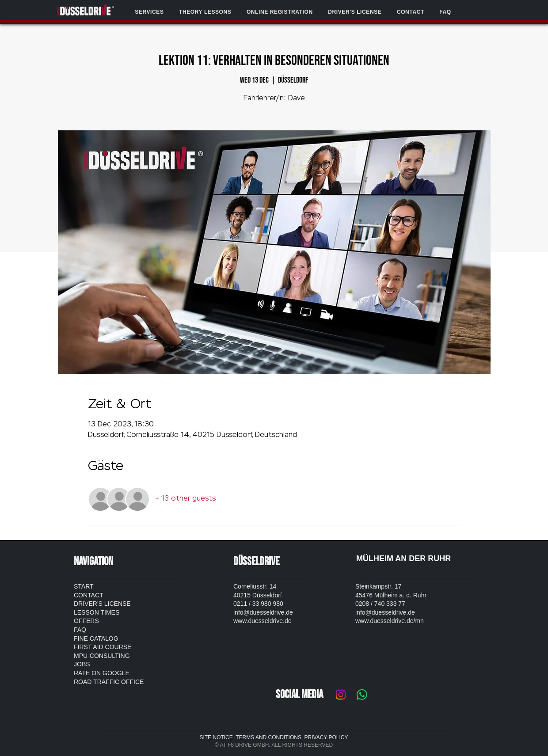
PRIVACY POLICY (326, 737)
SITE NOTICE (217, 737)
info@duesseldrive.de (263, 612)
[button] (149, 12)
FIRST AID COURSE (103, 647)
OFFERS (86, 621)
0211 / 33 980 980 (258, 604)
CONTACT (89, 595)
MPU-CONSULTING (102, 656)
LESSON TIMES (97, 612)
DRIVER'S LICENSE (102, 604)
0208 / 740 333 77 (380, 604)
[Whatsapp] (362, 695)
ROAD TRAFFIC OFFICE (109, 682)
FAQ (80, 630)
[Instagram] (341, 695)
